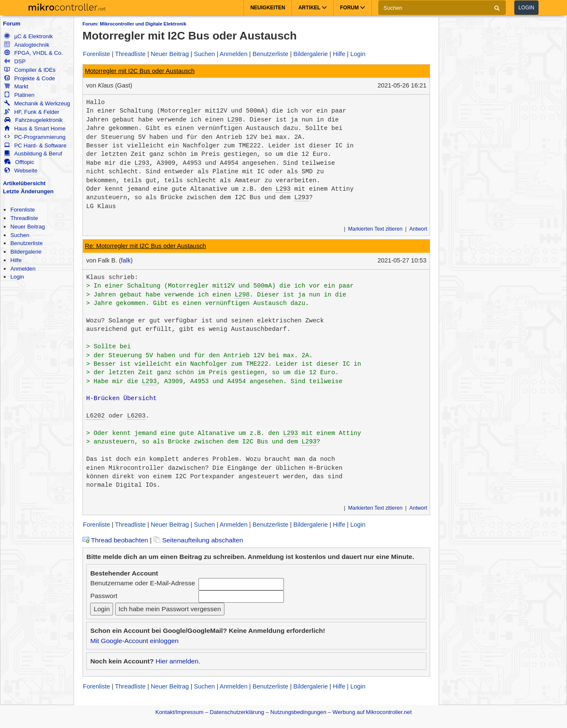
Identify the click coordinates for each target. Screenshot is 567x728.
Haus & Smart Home (35, 128)
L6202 (96, 416)
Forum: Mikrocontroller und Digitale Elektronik (134, 24)
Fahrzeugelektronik (33, 120)
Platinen (19, 95)
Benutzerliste (26, 243)
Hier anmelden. (178, 661)
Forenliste (23, 210)
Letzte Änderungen (28, 191)
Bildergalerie (26, 252)
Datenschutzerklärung (237, 712)
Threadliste (24, 218)
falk (126, 260)
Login (526, 8)
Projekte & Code (30, 78)
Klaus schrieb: (112, 277)
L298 (235, 120)
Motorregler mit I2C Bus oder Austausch (140, 71)
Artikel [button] (313, 8)
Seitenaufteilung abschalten (198, 540)
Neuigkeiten (268, 8)
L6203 (136, 416)
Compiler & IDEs (30, 70)
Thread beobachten (115, 540)
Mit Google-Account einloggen (134, 641)
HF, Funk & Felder (32, 112)
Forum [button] (353, 8)
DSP (15, 61)
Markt (16, 86)
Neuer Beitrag (27, 227)
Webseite (21, 171)
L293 (142, 163)
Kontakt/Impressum (179, 712)
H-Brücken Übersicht (122, 398)
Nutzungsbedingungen (298, 712)
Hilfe (16, 260)
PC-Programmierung (35, 137)
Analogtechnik (27, 45)
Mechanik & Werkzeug (37, 103)
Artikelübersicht (24, 183)
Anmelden (23, 269)
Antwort (418, 229)
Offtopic (19, 162)
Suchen (20, 235)
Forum (12, 24)
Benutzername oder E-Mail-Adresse (142, 583)
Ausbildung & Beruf (33, 154)
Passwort (104, 596)
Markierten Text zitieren (375, 229)
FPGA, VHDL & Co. (33, 53)
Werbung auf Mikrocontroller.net (372, 712)
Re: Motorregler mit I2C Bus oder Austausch (146, 246)
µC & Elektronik (28, 36)
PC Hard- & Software (35, 145)
